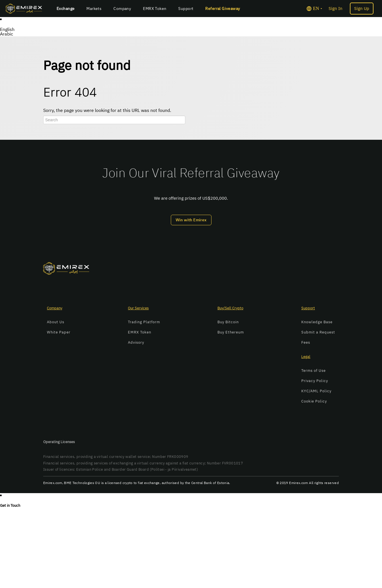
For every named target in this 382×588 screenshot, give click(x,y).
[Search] (114, 120)
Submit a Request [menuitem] (318, 332)
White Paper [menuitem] (59, 332)
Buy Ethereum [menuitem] (231, 332)
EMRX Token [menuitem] (155, 9)
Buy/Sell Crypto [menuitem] (230, 308)
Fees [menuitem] (306, 342)
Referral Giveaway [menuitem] (223, 9)
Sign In (336, 9)
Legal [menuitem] (306, 357)
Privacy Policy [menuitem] (315, 381)
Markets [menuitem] (94, 9)
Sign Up (362, 9)
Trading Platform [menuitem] (144, 322)
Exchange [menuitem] (66, 9)
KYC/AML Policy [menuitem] (316, 391)
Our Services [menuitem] (138, 308)
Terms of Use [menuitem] (314, 371)
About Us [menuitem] (56, 322)
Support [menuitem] (186, 9)
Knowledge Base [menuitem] (317, 322)
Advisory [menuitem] (136, 342)
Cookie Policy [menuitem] (314, 401)
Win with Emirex (191, 220)
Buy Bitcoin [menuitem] (228, 322)
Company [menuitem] (122, 9)
